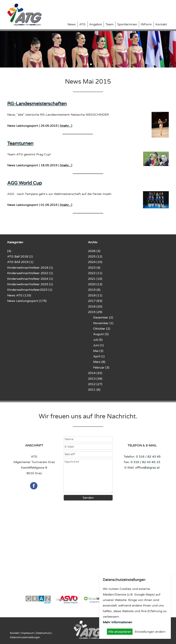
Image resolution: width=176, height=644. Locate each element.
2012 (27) (95, 384)
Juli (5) (98, 340)
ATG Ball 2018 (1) (20, 256)
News (72, 24)
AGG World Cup (25, 183)
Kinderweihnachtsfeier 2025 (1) (30, 284)
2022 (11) (95, 273)
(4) (9, 251)
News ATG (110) (19, 295)
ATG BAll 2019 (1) (20, 262)
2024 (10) (95, 262)
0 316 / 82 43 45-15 (145, 462)
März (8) (99, 362)
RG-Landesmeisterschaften (37, 104)
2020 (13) (95, 284)
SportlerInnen (127, 24)
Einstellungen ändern (150, 632)
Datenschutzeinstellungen (25, 637)
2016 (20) (95, 306)
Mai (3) (98, 351)
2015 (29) (95, 312)
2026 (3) (94, 251)
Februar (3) (101, 367)
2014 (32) (95, 373)
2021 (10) (95, 279)
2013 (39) (95, 379)
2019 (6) (94, 290)
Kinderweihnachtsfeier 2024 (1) (30, 279)
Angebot (96, 24)
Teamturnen (20, 143)
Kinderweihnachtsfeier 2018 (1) (30, 268)
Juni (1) (98, 345)
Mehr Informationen (117, 622)
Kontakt (161, 24)
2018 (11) (95, 295)
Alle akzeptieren (120, 632)
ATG (82, 24)
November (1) (103, 323)
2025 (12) (95, 256)
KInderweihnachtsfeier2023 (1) (30, 290)
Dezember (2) (103, 317)
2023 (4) (94, 268)
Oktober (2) (102, 329)
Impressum (28, 633)
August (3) (101, 334)
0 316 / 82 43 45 (148, 457)
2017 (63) (95, 301)
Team (110, 24)
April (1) (99, 356)
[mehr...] (66, 126)
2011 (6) (94, 390)
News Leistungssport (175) (27, 301)
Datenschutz (43, 633)
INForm (146, 24)
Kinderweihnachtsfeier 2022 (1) (30, 273)
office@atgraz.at (147, 468)
